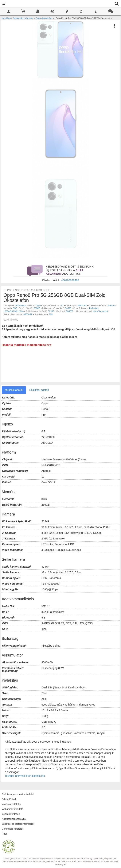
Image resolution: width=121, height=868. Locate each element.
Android (111, 305)
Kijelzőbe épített (100, 311)
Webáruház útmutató (12, 809)
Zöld (51, 314)
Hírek (5, 834)
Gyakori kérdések (11, 814)
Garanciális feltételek (12, 829)
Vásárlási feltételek (12, 804)
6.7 (62, 305)
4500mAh (28, 314)
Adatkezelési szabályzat (14, 819)
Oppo (38, 305)
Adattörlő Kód (9, 799)
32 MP (51, 311)
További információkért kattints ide (25, 776)
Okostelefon (21, 305)
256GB (37, 308)
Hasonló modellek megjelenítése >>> (27, 345)
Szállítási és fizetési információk (18, 824)
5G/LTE (70, 311)
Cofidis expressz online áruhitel (18, 794)
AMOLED (82, 305)
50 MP (68, 308)
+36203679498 (70, 280)
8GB (15, 308)
